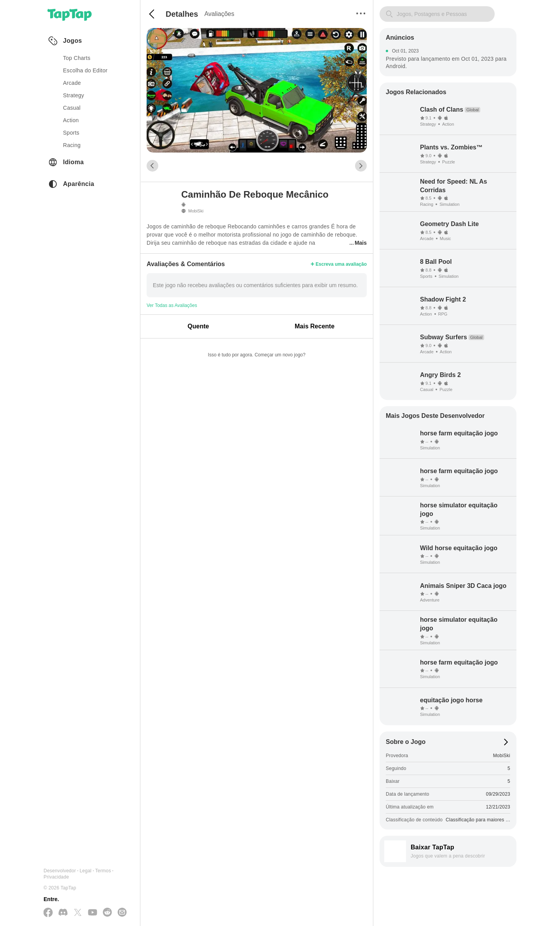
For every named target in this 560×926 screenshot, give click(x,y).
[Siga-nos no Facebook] (48, 913)
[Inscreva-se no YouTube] (93, 913)
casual (72, 108)
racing (72, 145)
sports (71, 133)
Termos (103, 871)
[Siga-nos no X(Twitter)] (78, 913)
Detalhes (182, 14)
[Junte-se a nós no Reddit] (107, 913)
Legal (86, 871)
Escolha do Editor (85, 70)
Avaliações (219, 14)
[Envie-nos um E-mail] (122, 913)
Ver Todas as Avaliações (172, 305)
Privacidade (56, 877)
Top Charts (77, 58)
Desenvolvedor (60, 871)
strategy (73, 95)
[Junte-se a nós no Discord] (63, 913)
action (71, 120)
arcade (72, 83)
